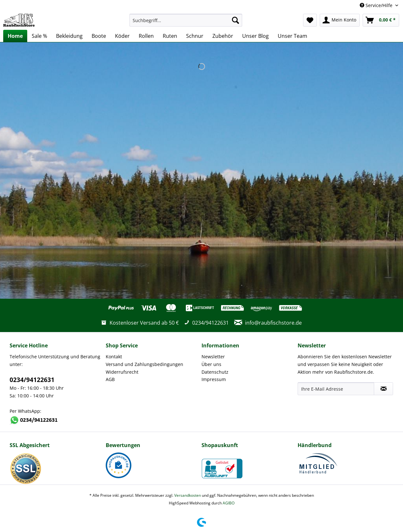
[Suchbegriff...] (186, 20)
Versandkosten (188, 495)
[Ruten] (170, 36)
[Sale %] (39, 36)
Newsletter (213, 357)
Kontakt (114, 357)
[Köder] (122, 36)
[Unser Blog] (255, 36)
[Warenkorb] (381, 20)
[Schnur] (195, 36)
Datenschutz (215, 372)
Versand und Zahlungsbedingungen (144, 364)
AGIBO (229, 503)
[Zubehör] (223, 36)
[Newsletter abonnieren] (383, 389)
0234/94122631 (32, 380)
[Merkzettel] (310, 20)
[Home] (15, 36)
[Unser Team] (292, 36)
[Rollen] (146, 36)
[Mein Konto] (340, 20)
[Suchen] (235, 20)
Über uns (211, 364)
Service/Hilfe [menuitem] (377, 5)
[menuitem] (186, 23)
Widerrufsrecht (122, 372)
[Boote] (99, 36)
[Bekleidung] (69, 36)
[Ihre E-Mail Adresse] (336, 389)
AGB (110, 379)
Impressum (214, 379)
